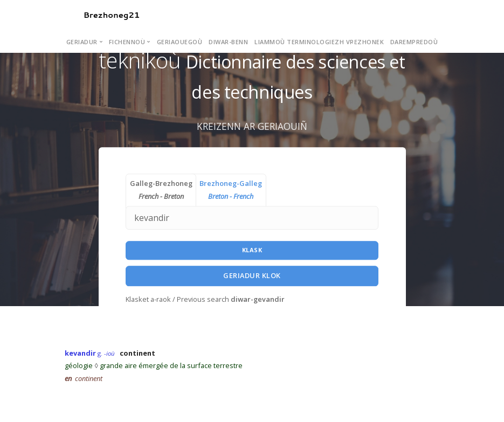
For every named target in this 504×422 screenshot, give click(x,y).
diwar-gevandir (258, 299)
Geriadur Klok (252, 275)
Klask (252, 250)
